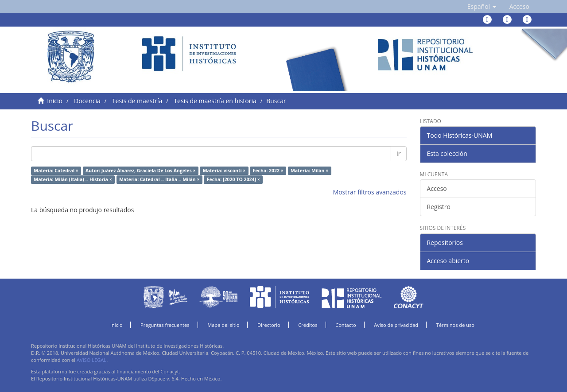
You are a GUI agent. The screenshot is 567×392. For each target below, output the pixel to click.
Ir (399, 153)
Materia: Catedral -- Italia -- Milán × (159, 179)
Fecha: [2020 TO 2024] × (233, 179)
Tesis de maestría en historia (215, 101)
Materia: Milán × (309, 171)
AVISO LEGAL (91, 360)
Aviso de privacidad (396, 325)
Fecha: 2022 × (268, 171)
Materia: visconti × (224, 171)
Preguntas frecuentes (165, 325)
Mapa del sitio (223, 325)
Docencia (87, 101)
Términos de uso (455, 325)
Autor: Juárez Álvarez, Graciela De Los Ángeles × (140, 171)
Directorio (269, 325)
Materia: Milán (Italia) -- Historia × (73, 179)
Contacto (346, 325)
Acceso (437, 188)
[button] (482, 7)
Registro (439, 207)
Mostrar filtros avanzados (370, 192)
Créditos (308, 325)
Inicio (55, 101)
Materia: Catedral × (56, 171)
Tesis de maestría (137, 101)
